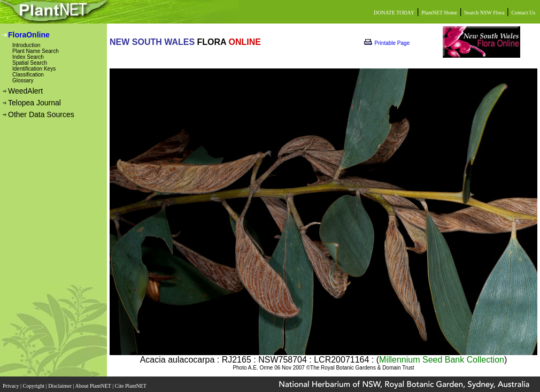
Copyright (34, 386)
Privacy (11, 386)
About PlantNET (94, 386)
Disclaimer (60, 386)
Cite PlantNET (131, 386)
